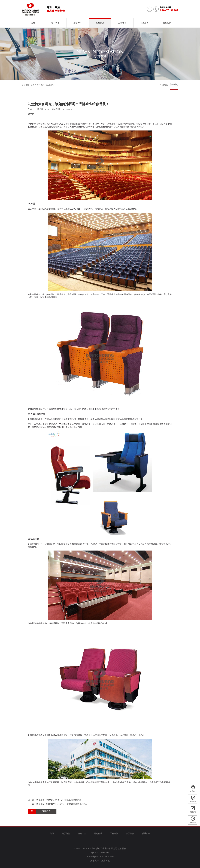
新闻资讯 (100, 23)
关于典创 (55, 23)
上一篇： (56, 800)
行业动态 (50, 85)
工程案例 (122, 23)
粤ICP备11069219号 (100, 853)
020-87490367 (169, 10)
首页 (33, 23)
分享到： (32, 114)
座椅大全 (78, 23)
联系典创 (167, 23)
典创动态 (164, 85)
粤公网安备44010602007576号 (100, 857)
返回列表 (46, 811)
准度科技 (105, 861)
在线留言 (145, 23)
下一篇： (59, 804)
